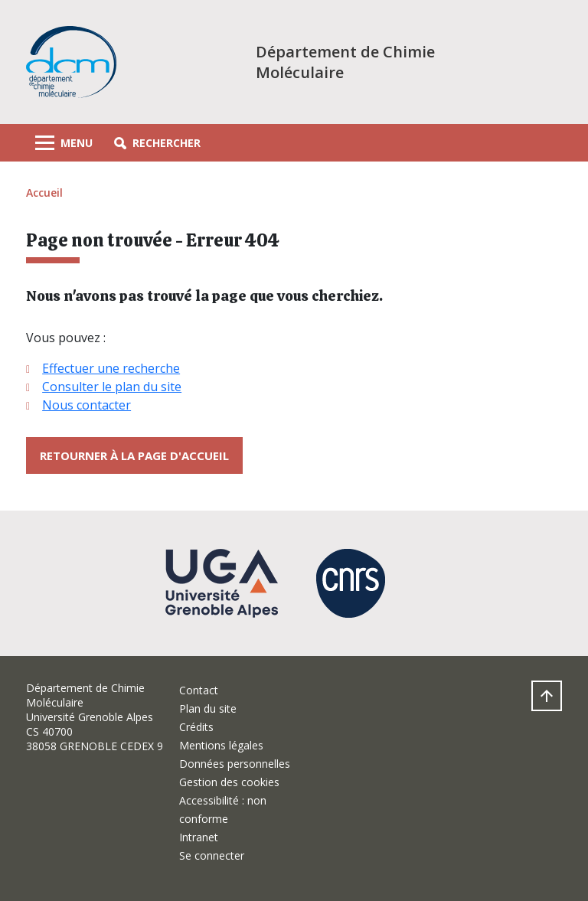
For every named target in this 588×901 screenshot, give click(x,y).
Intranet (199, 837)
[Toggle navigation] (64, 143)
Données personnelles (235, 764)
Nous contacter (87, 405)
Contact (199, 690)
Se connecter (212, 855)
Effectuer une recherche (111, 368)
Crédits (196, 727)
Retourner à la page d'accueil (134, 455)
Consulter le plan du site (112, 387)
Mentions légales (221, 745)
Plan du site (208, 708)
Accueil (44, 193)
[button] (157, 143)
